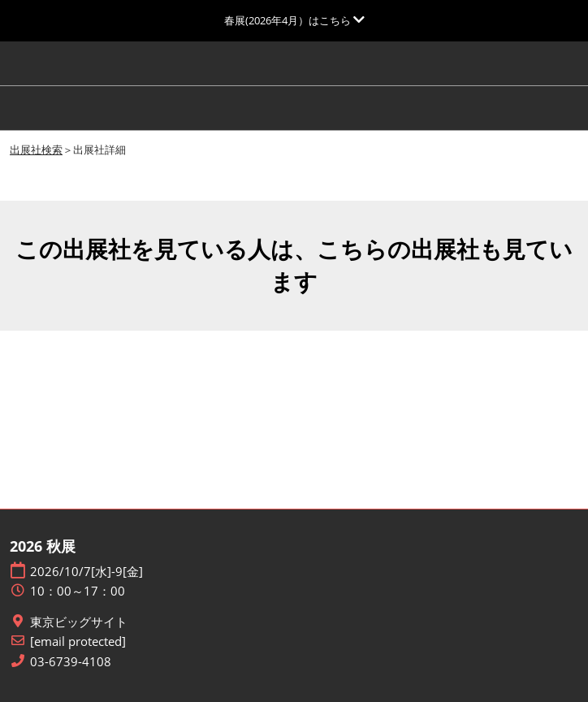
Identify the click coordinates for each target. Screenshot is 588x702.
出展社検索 (36, 149)
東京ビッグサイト (79, 622)
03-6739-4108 (71, 662)
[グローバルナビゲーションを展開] (294, 20)
